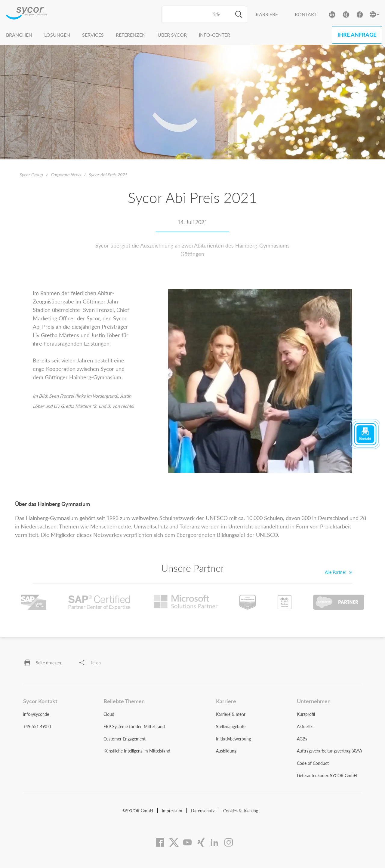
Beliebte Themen (124, 701)
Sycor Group (31, 175)
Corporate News (66, 175)
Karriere (267, 14)
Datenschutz (203, 811)
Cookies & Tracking (241, 811)
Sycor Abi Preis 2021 (108, 175)
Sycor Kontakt (40, 701)
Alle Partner (339, 572)
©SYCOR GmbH (138, 811)
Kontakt (306, 14)
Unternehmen (314, 701)
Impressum (172, 811)
